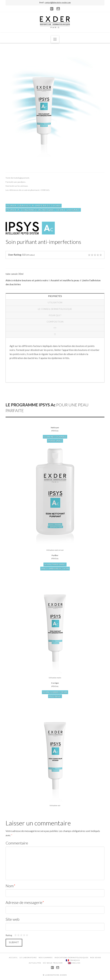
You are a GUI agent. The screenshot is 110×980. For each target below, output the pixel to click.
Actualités (35, 963)
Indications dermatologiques (71, 957)
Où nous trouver (53, 963)
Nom (11, 886)
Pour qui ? (55, 315)
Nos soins (96, 957)
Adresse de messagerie (25, 902)
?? (55, 334)
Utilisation (55, 302)
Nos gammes (46, 957)
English (74, 963)
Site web (12, 919)
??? (55, 328)
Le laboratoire (28, 957)
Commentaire (17, 843)
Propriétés (55, 296)
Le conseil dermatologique (55, 309)
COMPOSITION (55, 322)
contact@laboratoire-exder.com (58, 2)
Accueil (13, 957)
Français (73, 960)
